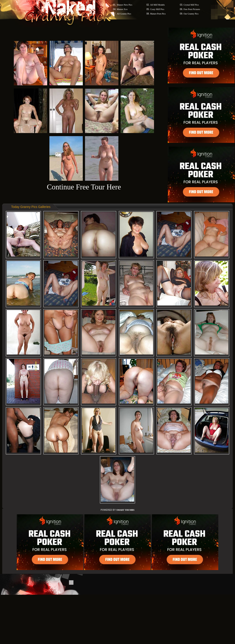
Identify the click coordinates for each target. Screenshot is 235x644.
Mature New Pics (125, 5)
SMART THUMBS (125, 510)
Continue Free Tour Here (84, 187)
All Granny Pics (124, 14)
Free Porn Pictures (192, 9)
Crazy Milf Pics (157, 9)
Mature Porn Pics (158, 14)
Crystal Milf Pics (191, 5)
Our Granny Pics (191, 14)
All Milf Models (158, 5)
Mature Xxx (122, 9)
